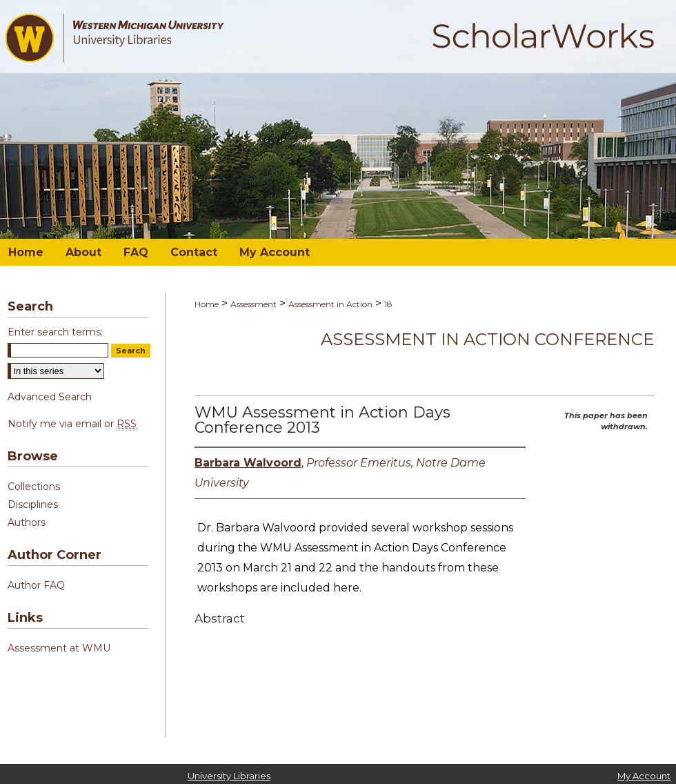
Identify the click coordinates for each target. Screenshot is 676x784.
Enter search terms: (55, 332)
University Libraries (229, 776)
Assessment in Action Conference (487, 339)
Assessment (254, 304)
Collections (34, 487)
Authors (27, 522)
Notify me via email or (72, 424)
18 (388, 304)
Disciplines (33, 504)
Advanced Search (50, 397)
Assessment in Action (330, 304)
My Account (644, 776)
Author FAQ (36, 585)
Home (207, 304)
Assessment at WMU (59, 648)
